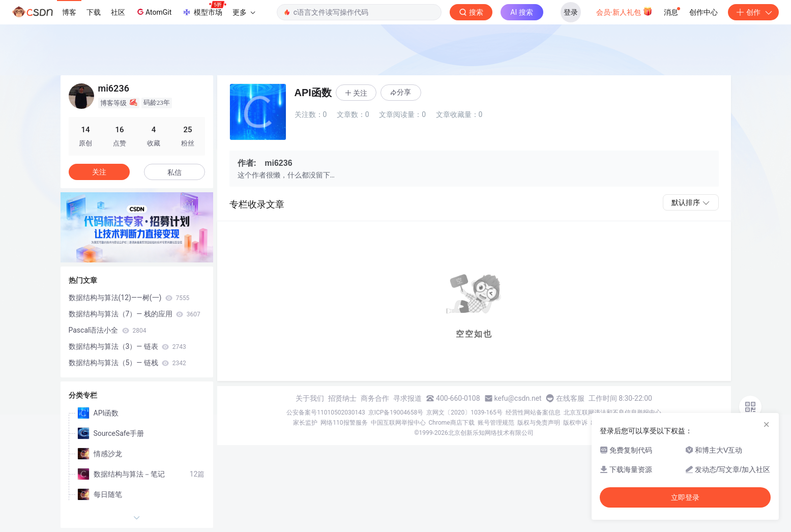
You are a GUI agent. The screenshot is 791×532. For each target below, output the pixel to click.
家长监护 (305, 423)
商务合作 (375, 398)
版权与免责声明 (539, 423)
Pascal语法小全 (108, 330)
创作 (753, 12)
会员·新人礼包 (624, 11)
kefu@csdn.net (518, 398)
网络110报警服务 (344, 423)
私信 (174, 172)
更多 (244, 12)
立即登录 (685, 497)
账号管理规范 (496, 423)
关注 (99, 172)
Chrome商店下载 (452, 423)
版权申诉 (575, 423)
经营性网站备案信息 (533, 412)
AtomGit (153, 12)
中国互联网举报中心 (398, 423)
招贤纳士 (342, 398)
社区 (118, 12)
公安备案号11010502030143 (326, 412)
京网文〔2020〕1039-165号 (464, 412)
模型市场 (204, 9)
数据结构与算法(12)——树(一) (129, 298)
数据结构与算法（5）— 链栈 (127, 363)
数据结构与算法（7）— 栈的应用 (135, 314)
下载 (94, 12)
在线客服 (570, 398)
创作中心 (704, 12)
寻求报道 (407, 398)
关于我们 (310, 398)
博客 (69, 12)
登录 (571, 12)
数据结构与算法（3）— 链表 (127, 346)
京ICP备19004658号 (396, 412)
